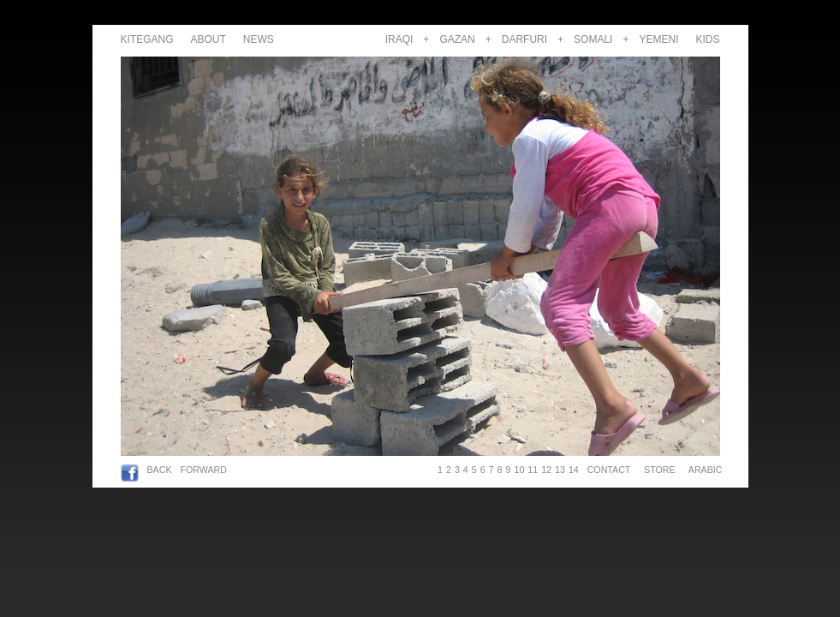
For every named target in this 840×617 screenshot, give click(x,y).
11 (533, 470)
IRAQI (399, 39)
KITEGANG (147, 39)
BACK (160, 470)
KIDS (707, 39)
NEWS (259, 39)
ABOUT (209, 39)
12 (546, 470)
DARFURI (524, 39)
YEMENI (658, 39)
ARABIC (703, 470)
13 (560, 470)
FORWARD (204, 470)
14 (574, 470)
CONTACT (609, 470)
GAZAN (457, 39)
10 (519, 470)
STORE (659, 470)
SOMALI (593, 39)
